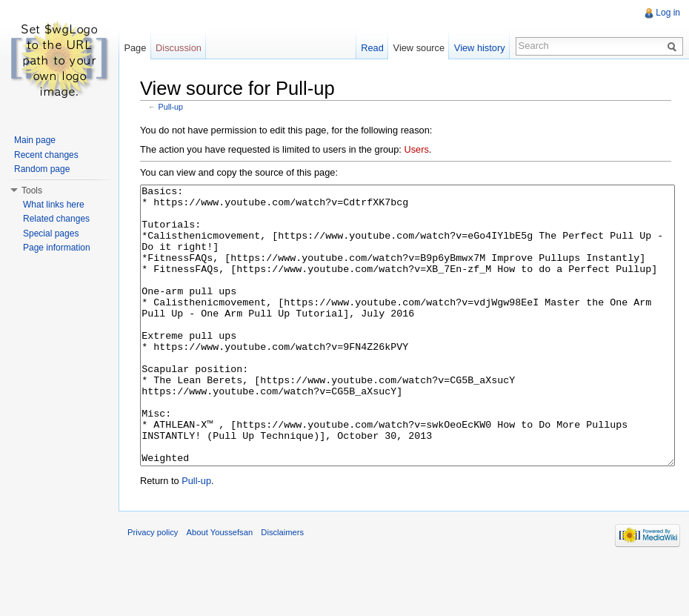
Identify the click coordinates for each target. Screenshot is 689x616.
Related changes (56, 219)
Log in (668, 13)
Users (416, 149)
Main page (35, 140)
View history (480, 48)
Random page (42, 169)
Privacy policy (153, 588)
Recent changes (46, 155)
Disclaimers (282, 588)
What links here (54, 205)
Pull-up (171, 107)
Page (135, 48)
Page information (57, 248)
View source (419, 48)
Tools (32, 191)
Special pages (51, 234)
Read (372, 48)
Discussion (179, 48)
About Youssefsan (220, 588)
